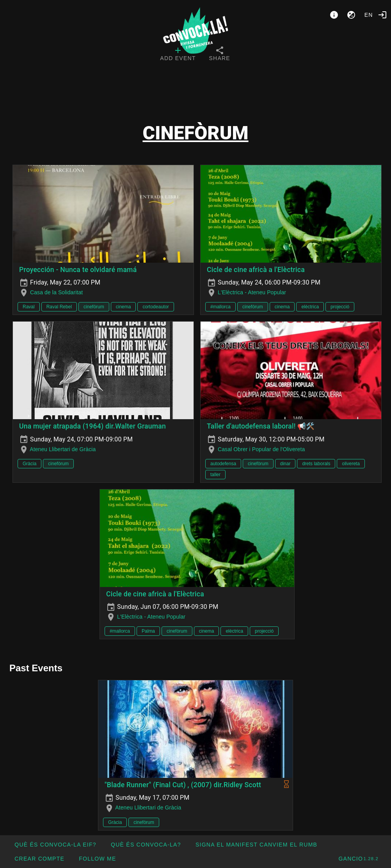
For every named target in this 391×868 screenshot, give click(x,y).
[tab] (178, 55)
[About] (334, 15)
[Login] (382, 15)
